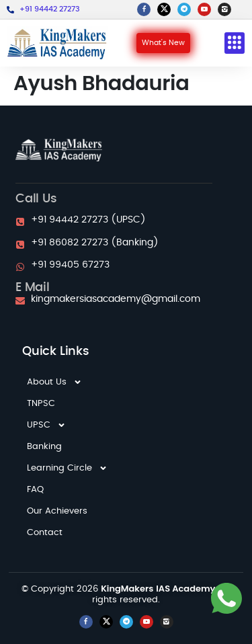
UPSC (46, 426)
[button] (235, 43)
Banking (44, 447)
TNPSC (41, 404)
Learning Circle (67, 469)
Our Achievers (57, 511)
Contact (45, 533)
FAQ (35, 490)
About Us (54, 383)
